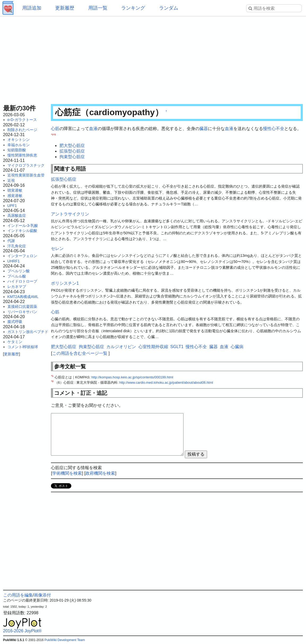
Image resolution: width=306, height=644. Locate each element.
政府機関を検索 (100, 473)
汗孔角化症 (17, 246)
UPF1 (12, 206)
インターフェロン (22, 256)
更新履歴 (65, 8)
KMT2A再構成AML (23, 297)
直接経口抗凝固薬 (22, 306)
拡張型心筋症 (72, 151)
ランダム (169, 8)
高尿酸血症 (17, 215)
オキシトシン (19, 140)
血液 (93, 129)
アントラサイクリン (70, 214)
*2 (55, 134)
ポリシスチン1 (65, 283)
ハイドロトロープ (22, 281)
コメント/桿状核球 (23, 347)
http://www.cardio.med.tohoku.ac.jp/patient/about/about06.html (166, 382)
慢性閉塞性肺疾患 (22, 155)
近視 (11, 180)
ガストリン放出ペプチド (28, 332)
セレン (57, 248)
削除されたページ (22, 130)
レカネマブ (17, 287)
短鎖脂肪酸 (17, 150)
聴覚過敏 (15, 190)
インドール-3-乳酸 (23, 226)
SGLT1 (177, 347)
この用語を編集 (18, 595)
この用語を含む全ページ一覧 (80, 353)
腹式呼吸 (15, 322)
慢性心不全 (274, 129)
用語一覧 (98, 8)
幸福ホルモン (19, 145)
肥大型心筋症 (72, 146)
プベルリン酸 (19, 271)
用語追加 (32, 8)
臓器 (204, 129)
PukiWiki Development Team (65, 640)
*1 (52, 134)
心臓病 (237, 347)
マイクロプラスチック (26, 165)
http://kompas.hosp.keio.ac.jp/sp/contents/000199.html (132, 377)
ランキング (133, 8)
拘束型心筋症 (72, 157)
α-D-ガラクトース (22, 120)
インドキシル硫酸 (22, 231)
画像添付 (42, 595)
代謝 (11, 241)
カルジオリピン (121, 347)
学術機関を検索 (67, 473)
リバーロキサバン (22, 312)
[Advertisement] (153, 58)
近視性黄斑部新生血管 (26, 175)
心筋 (55, 129)
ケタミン (15, 342)
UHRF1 (14, 261)
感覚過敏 (15, 196)
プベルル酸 (17, 276)
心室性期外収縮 (153, 347)
